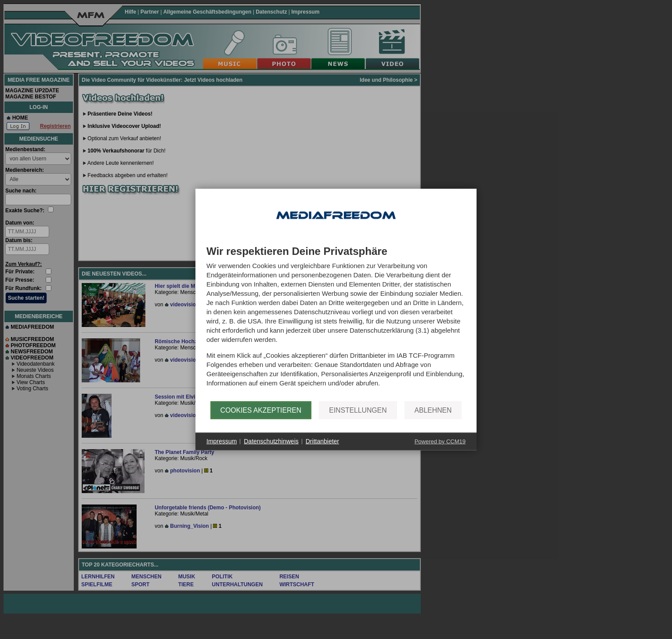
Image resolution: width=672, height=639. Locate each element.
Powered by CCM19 (440, 441)
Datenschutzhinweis (271, 441)
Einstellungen (358, 410)
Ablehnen (433, 410)
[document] (336, 323)
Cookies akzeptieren (261, 410)
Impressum (222, 441)
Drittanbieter (322, 441)
